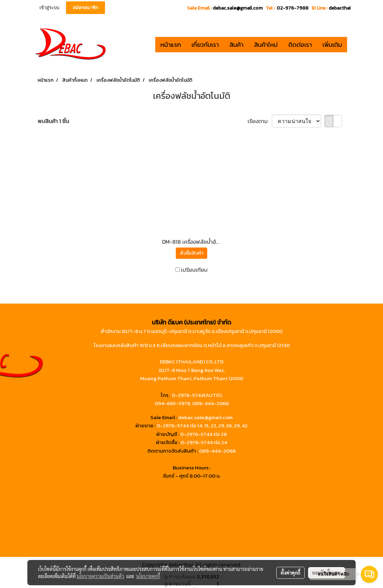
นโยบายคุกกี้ (148, 576)
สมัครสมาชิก (85, 8)
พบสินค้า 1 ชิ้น (53, 121)
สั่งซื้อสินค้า (191, 253)
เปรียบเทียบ (194, 270)
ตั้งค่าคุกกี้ (290, 573)
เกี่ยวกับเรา (205, 45)
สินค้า (236, 45)
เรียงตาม (260, 121)
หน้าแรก (171, 45)
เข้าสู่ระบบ (49, 8)
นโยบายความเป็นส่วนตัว (100, 576)
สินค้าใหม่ (266, 45)
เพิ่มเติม (332, 45)
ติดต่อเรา (300, 45)
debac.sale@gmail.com (205, 417)
